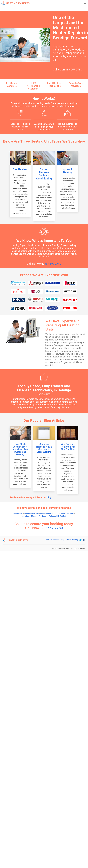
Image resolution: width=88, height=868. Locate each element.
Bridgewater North (31, 513)
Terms (68, 540)
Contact (56, 540)
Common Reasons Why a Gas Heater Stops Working (44, 448)
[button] (85, 3)
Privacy (75, 540)
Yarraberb (26, 516)
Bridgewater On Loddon (50, 513)
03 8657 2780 (74, 70)
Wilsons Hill (54, 516)
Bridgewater (18, 513)
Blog (63, 540)
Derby (63, 513)
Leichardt (70, 513)
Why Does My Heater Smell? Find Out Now (68, 447)
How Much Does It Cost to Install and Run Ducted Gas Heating (20, 449)
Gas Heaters (20, 169)
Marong (34, 516)
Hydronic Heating (68, 171)
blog (49, 497)
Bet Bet (63, 516)
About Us (48, 540)
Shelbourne (43, 516)
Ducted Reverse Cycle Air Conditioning (44, 174)
